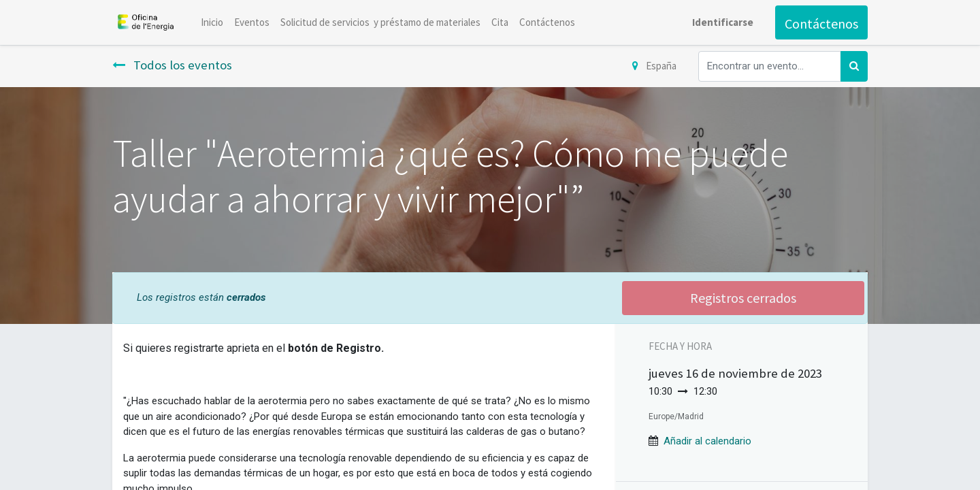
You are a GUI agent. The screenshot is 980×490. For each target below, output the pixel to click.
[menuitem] (212, 23)
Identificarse (723, 22)
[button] (707, 441)
